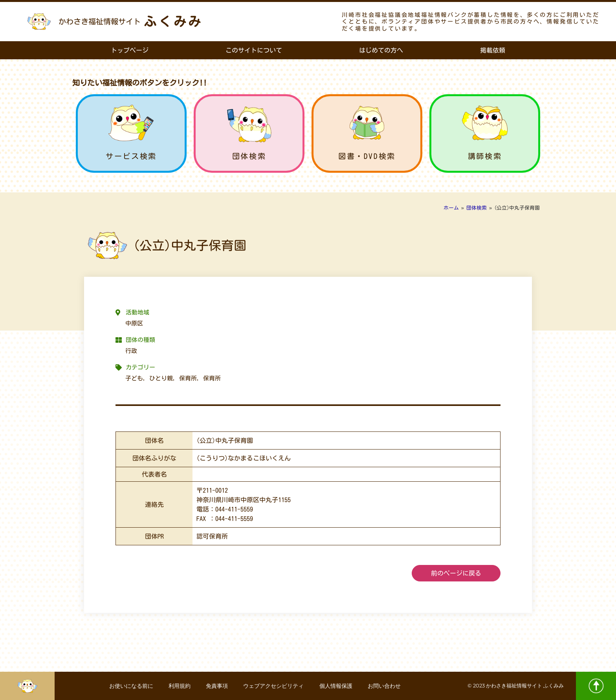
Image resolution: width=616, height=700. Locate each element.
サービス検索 (131, 156)
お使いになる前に (130, 686)
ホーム (451, 208)
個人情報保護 (336, 686)
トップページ (130, 50)
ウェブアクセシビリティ (274, 686)
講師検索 (485, 156)
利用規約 (179, 686)
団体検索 (249, 156)
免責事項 (217, 686)
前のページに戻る (456, 573)
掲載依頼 (493, 50)
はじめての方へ (381, 50)
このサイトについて (254, 50)
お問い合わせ (385, 686)
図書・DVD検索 (367, 156)
